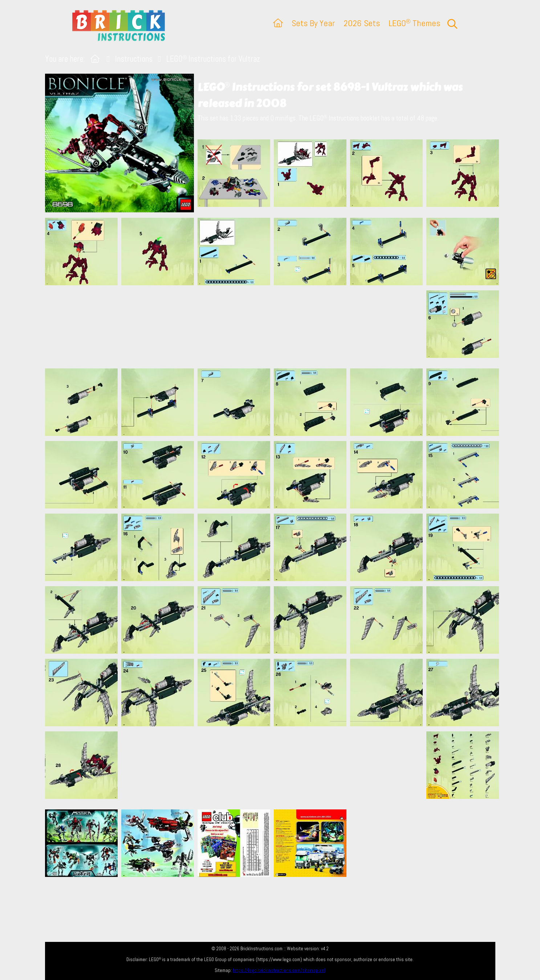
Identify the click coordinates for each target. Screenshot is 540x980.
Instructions (134, 59)
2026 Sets (362, 23)
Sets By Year (313, 23)
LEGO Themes (414, 23)
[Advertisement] (274, 327)
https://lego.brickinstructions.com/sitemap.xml (279, 970)
